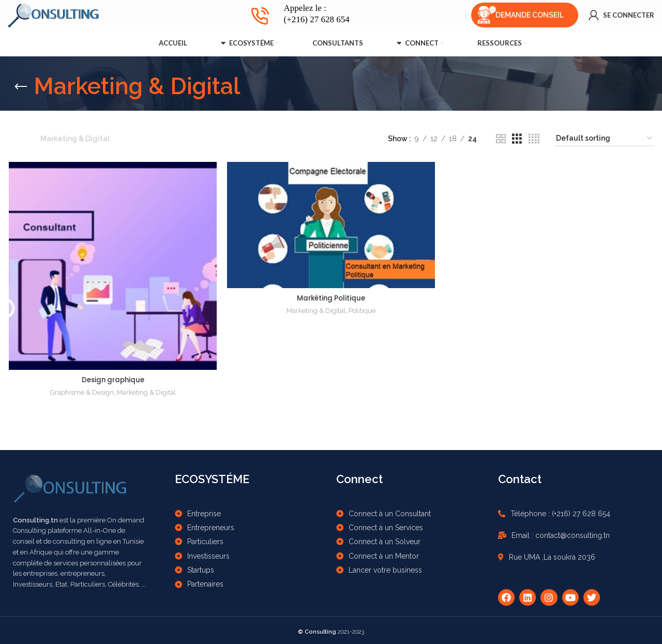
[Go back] (21, 87)
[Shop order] (605, 139)
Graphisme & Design (81, 393)
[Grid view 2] (501, 139)
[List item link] (251, 511)
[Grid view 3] (517, 139)
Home (19, 139)
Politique (362, 310)
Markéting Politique (331, 298)
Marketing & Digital (146, 393)
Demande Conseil (530, 18)
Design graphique (112, 380)
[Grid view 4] (534, 139)
